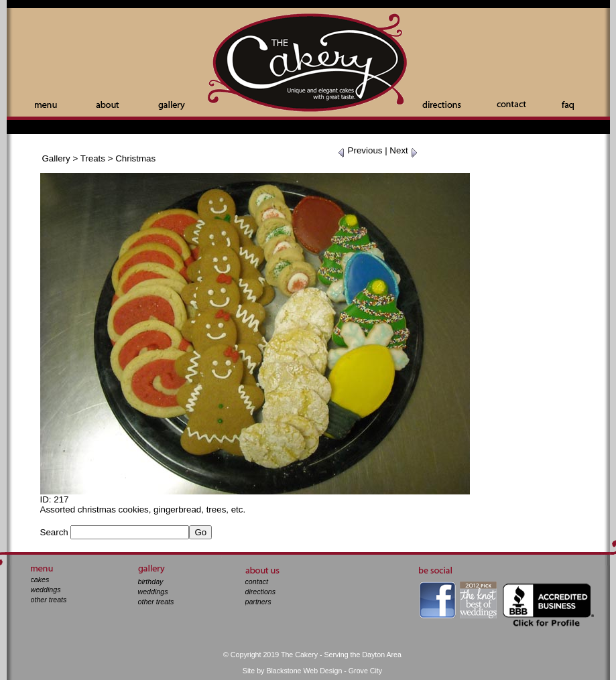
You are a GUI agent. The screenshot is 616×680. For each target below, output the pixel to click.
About (108, 105)
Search (54, 532)
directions (261, 592)
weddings (46, 590)
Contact (511, 104)
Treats (93, 158)
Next (404, 150)
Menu (46, 106)
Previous (360, 150)
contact (257, 582)
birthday (151, 582)
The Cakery (308, 64)
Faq (568, 106)
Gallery (172, 106)
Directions (442, 105)
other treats (49, 600)
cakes (40, 580)
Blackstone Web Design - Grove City (324, 671)
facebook (437, 600)
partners (258, 602)
